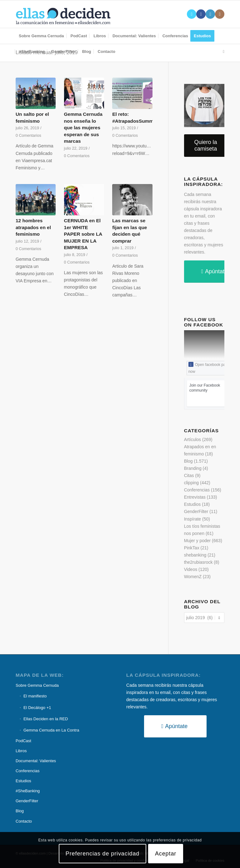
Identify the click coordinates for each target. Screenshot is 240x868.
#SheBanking (28, 791)
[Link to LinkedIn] (210, 14)
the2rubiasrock (198, 562)
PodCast (23, 741)
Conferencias (197, 490)
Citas (189, 475)
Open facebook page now (209, 368)
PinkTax (192, 548)
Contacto (24, 821)
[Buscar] (222, 52)
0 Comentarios (28, 136)
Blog (188, 461)
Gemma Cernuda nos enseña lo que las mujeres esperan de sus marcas (83, 128)
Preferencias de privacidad (103, 854)
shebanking (195, 555)
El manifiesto (35, 696)
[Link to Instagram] (220, 14)
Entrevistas (195, 497)
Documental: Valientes (36, 761)
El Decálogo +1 (37, 708)
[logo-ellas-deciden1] (63, 14)
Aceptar (166, 854)
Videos (191, 569)
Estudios (192, 504)
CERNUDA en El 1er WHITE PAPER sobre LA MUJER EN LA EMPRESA (83, 234)
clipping (191, 483)
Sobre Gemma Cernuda (37, 685)
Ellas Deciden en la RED (46, 719)
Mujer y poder (197, 541)
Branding (193, 468)
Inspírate (192, 519)
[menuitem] (41, 36)
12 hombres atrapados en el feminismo (33, 227)
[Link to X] (192, 14)
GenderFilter (196, 511)
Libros (21, 751)
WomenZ (193, 577)
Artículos (192, 439)
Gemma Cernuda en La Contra (51, 730)
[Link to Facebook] (201, 14)
